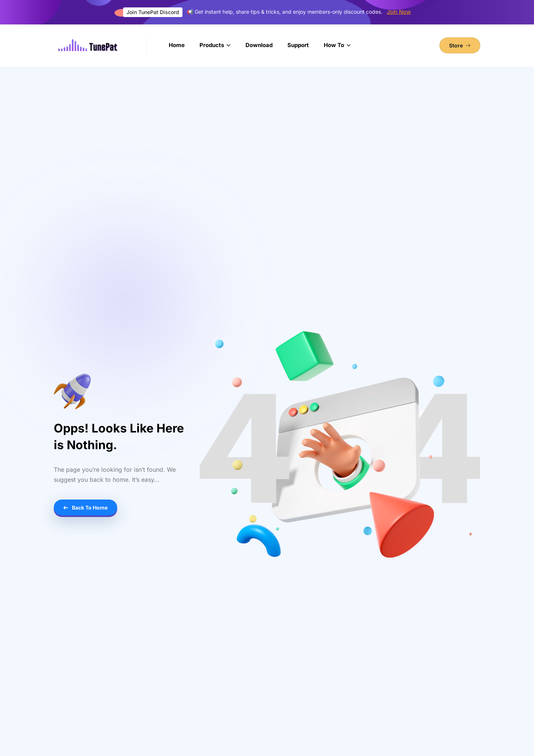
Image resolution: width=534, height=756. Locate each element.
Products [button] (212, 45)
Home (177, 45)
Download (259, 45)
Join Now (399, 12)
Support (298, 45)
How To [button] (335, 45)
